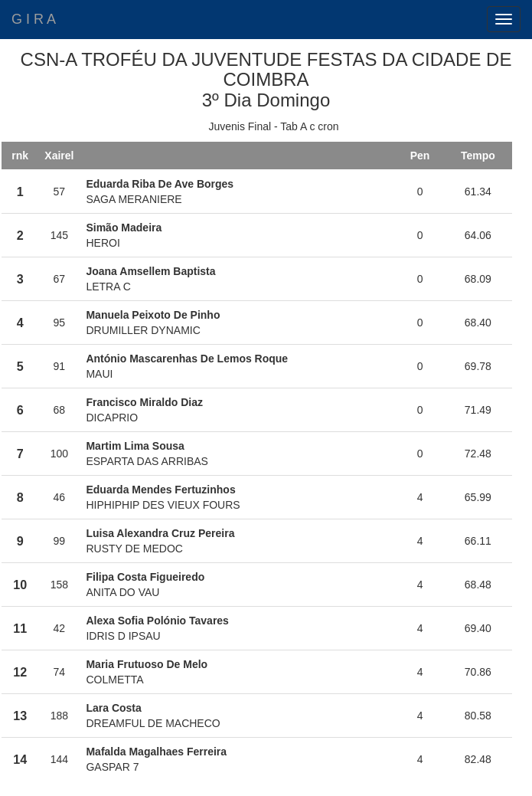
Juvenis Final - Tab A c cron (273, 126)
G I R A (34, 19)
